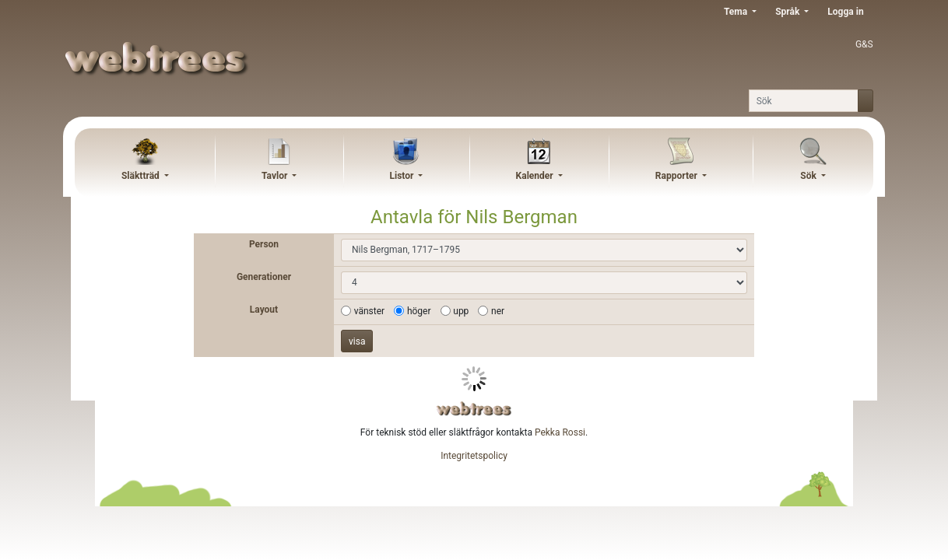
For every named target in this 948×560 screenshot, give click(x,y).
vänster (369, 311)
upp (461, 311)
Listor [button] (403, 176)
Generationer (264, 277)
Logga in (845, 12)
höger (419, 311)
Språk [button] (788, 12)
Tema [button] (737, 12)
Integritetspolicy (474, 456)
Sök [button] (809, 176)
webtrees (474, 409)
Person (264, 244)
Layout (264, 310)
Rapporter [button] (678, 176)
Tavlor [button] (276, 176)
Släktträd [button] (142, 176)
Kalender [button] (536, 176)
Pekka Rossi (560, 432)
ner (498, 311)
